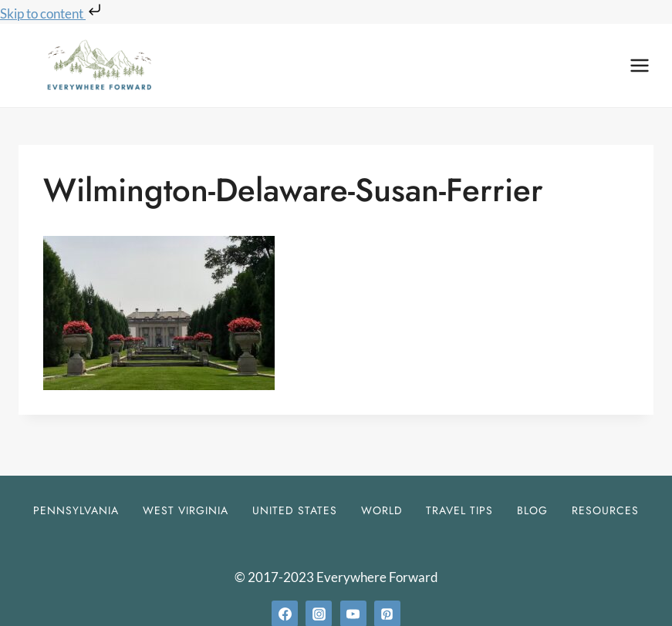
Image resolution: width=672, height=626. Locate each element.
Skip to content (52, 13)
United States (295, 510)
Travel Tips (459, 510)
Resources (605, 510)
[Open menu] (639, 65)
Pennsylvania (76, 510)
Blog (532, 510)
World (382, 510)
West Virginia (186, 510)
